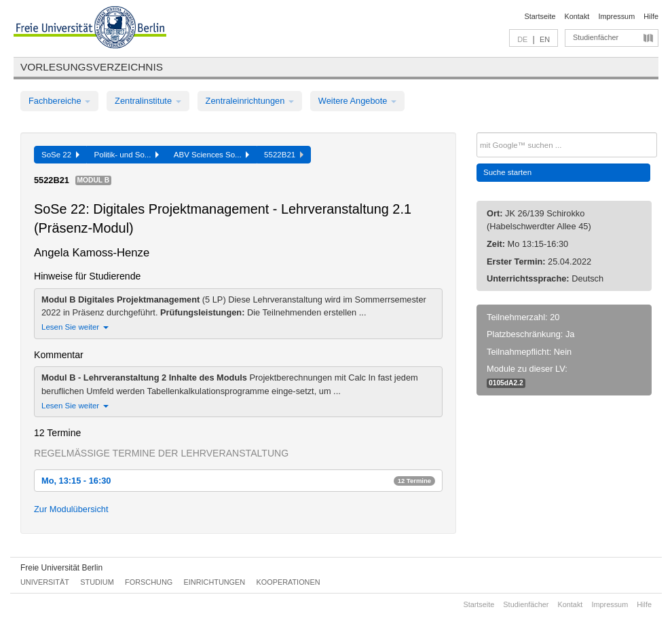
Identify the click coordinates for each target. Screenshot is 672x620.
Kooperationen (288, 582)
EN (545, 39)
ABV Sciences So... (211, 155)
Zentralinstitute (148, 101)
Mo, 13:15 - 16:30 (238, 481)
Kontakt (577, 16)
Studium (97, 582)
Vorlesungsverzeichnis (92, 67)
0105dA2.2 (506, 383)
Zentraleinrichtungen (250, 101)
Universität (45, 582)
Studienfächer (596, 37)
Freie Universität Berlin (61, 568)
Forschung (149, 582)
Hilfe (651, 16)
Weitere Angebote (357, 101)
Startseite (540, 16)
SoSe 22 (60, 155)
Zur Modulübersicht (71, 509)
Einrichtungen (215, 582)
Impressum (616, 16)
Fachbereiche (59, 101)
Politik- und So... (127, 155)
